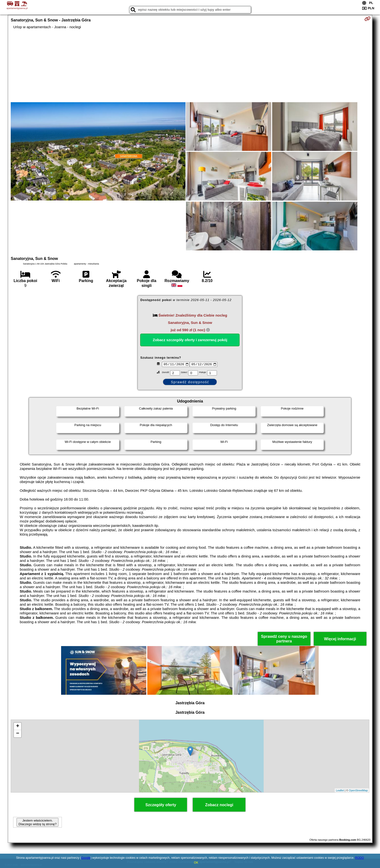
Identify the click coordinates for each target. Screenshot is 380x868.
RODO (360, 858)
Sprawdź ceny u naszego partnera (284, 639)
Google (86, 858)
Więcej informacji (340, 639)
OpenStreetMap (358, 790)
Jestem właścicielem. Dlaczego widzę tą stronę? (37, 822)
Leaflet (340, 790)
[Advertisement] (190, 66)
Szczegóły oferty (161, 805)
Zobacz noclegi (219, 805)
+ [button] (18, 726)
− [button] (18, 734)
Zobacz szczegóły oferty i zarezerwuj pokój (190, 340)
